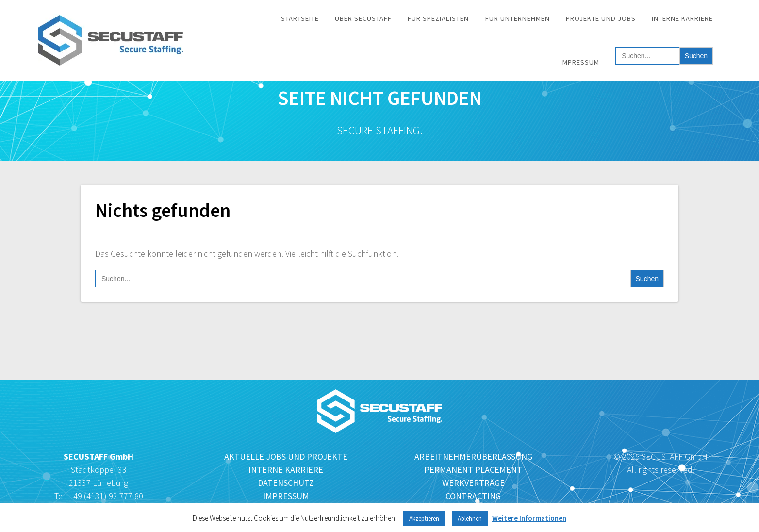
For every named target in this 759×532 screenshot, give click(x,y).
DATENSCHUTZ (286, 483)
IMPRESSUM (286, 496)
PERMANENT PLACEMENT (473, 470)
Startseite (300, 18)
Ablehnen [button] (470, 519)
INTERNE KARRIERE (286, 470)
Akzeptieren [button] (424, 519)
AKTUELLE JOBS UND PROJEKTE (286, 457)
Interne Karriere (682, 18)
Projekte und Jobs (601, 18)
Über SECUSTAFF (363, 18)
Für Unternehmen (518, 18)
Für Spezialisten (438, 18)
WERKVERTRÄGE (473, 483)
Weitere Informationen (529, 518)
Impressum (580, 62)
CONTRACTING (473, 496)
